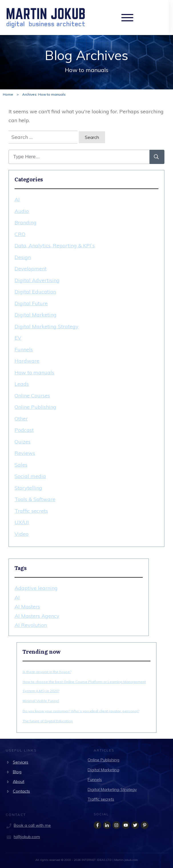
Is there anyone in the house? (47, 672)
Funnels (24, 349)
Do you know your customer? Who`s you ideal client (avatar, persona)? (81, 711)
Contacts (21, 791)
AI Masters (27, 607)
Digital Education (35, 292)
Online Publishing (35, 407)
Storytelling (28, 488)
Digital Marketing (36, 315)
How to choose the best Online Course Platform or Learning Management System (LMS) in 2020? (84, 686)
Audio (22, 211)
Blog (17, 772)
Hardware (27, 361)
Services (21, 762)
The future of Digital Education (48, 721)
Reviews (25, 453)
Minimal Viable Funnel (41, 701)
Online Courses (32, 396)
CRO (20, 234)
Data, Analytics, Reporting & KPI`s (55, 246)
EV (18, 338)
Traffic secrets (31, 511)
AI (17, 199)
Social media (30, 476)
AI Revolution (31, 625)
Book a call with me (32, 825)
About (19, 781)
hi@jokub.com (27, 837)
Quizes (23, 442)
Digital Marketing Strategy (47, 326)
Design (23, 257)
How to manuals (34, 373)
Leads (22, 384)
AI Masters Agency (37, 616)
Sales (21, 465)
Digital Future (31, 303)
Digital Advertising (37, 280)
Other (21, 419)
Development (31, 269)
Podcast (24, 430)
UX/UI (22, 522)
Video (22, 534)
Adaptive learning (36, 588)
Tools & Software (35, 499)
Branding (26, 222)
